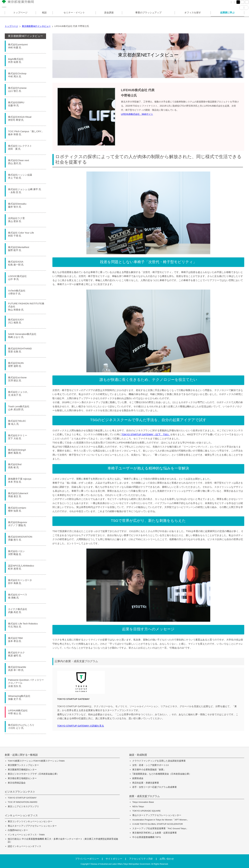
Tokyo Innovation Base (143, 802)
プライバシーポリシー (87, 859)
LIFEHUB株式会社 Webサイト (137, 114)
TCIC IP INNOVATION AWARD (23, 802)
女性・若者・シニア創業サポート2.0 (150, 765)
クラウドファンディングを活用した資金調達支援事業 (159, 761)
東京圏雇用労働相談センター (22, 770)
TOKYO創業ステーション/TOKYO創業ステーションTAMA (36, 761)
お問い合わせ (167, 859)
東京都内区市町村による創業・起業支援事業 (155, 833)
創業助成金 (138, 778)
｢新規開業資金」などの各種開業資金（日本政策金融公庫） (162, 774)
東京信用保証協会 (17, 783)
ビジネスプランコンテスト (20, 792)
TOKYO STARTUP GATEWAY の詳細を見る (81, 726)
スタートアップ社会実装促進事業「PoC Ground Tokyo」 (160, 828)
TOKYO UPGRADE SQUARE (146, 811)
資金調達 (109, 18)
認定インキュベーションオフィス (24, 846)
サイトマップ (216, 5)
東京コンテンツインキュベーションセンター (30, 821)
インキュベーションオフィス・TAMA (26, 835)
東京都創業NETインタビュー (25, 36)
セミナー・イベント (74, 18)
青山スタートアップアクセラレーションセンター (32, 826)
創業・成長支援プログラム (145, 796)
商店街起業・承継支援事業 (146, 783)
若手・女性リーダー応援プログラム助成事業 (155, 787)
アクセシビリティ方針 (141, 859)
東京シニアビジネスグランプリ (23, 807)
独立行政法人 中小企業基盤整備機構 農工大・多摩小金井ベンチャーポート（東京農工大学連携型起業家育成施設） (63, 840)
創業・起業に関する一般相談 (21, 755)
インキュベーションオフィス (21, 815)
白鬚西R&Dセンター (18, 830)
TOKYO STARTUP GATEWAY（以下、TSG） (146, 434)
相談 (44, 18)
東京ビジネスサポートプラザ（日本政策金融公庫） (33, 774)
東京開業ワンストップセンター (23, 765)
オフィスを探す (193, 18)
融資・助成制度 (138, 755)
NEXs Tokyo (138, 807)
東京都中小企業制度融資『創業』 (149, 770)
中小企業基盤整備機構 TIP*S (146, 837)
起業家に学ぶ (227, 18)
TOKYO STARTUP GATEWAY (22, 798)
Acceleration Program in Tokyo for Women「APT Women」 (161, 820)
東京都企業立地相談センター (22, 778)
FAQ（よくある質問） (195, 5)
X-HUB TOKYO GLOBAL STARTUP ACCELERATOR (158, 824)
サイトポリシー (114, 859)
